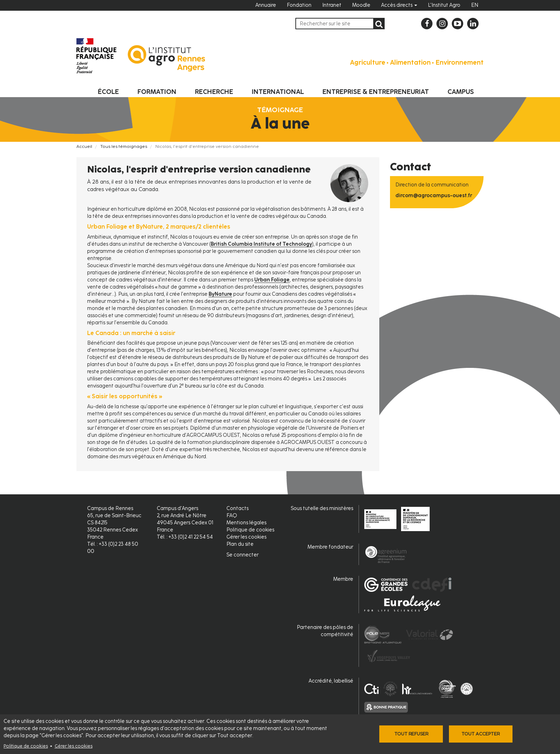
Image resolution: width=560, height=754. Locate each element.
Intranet (332, 5)
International (278, 92)
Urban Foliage (272, 280)
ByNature (220, 294)
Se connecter (242, 555)
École (108, 92)
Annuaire (266, 5)
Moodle (361, 5)
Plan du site (240, 544)
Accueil (84, 146)
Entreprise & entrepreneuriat (376, 92)
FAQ (232, 516)
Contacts (237, 508)
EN (475, 5)
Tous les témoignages (124, 146)
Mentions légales (246, 523)
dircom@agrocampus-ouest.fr (434, 196)
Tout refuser (411, 734)
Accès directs (399, 5)
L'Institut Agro (444, 5)
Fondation (299, 5)
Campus (461, 92)
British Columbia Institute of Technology (261, 244)
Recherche (214, 92)
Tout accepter (481, 734)
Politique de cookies (26, 746)
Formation (157, 92)
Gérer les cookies (74, 746)
